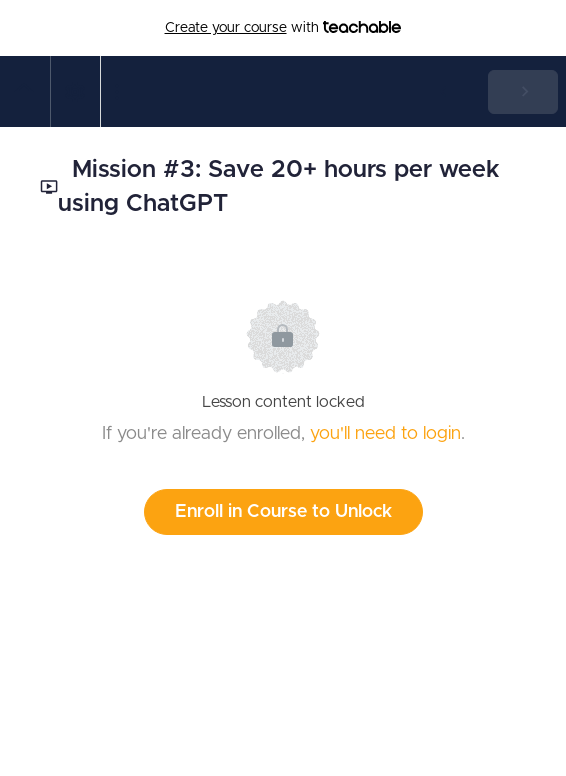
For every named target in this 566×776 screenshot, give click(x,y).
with (283, 28)
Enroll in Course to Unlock (283, 512)
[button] (25, 91)
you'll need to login (385, 434)
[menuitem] (75, 91)
